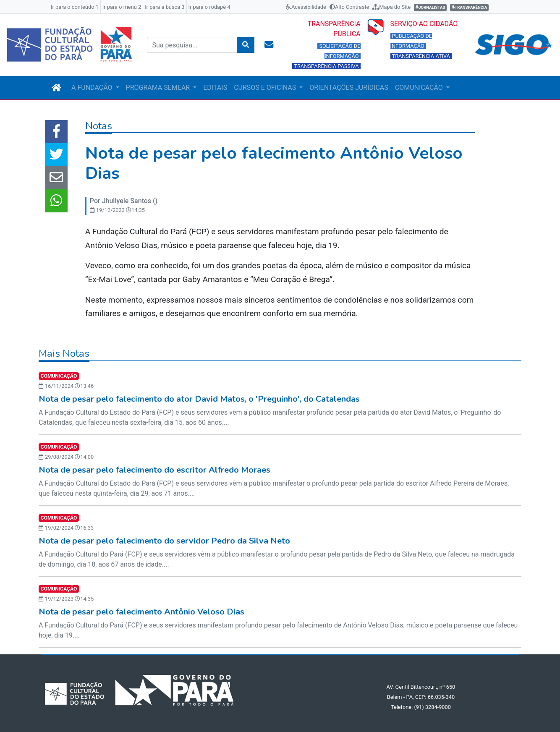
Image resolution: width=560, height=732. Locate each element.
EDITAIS (215, 88)
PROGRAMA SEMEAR (159, 88)
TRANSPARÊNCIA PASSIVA (326, 66)
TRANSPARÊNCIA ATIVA (421, 56)
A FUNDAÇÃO (93, 88)
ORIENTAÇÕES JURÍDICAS (349, 88)
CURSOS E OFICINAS (266, 88)
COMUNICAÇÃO (420, 88)
